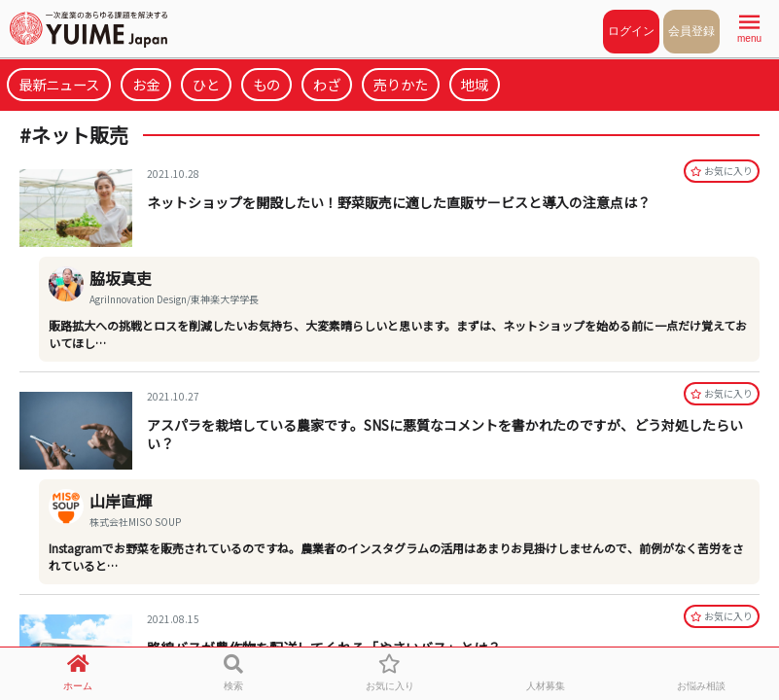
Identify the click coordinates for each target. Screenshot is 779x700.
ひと (206, 84)
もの (266, 84)
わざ (327, 84)
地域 (475, 84)
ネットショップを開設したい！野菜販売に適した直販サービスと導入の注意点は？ (399, 202)
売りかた (401, 84)
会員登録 (691, 31)
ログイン (631, 31)
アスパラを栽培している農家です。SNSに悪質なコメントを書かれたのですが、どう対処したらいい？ (445, 434)
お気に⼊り (722, 171)
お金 (146, 84)
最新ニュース (59, 84)
